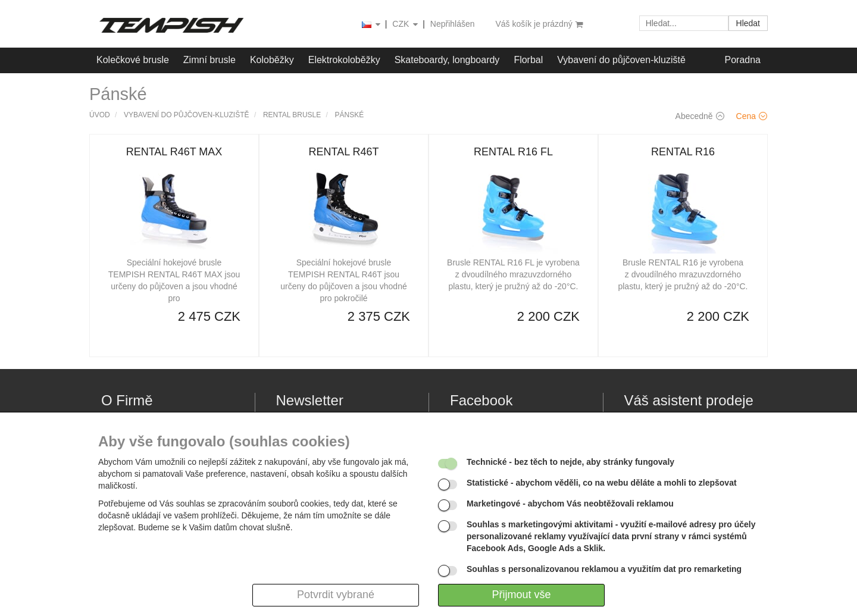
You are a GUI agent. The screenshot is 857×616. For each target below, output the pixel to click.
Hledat (748, 23)
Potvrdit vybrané (336, 595)
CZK (406, 25)
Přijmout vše (521, 595)
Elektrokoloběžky (344, 60)
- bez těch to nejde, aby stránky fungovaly (570, 462)
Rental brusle (292, 115)
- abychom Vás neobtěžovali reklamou (570, 504)
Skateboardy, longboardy (447, 60)
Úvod (100, 115)
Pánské (350, 115)
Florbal (528, 60)
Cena (752, 116)
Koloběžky (272, 60)
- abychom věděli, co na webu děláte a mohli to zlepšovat (602, 483)
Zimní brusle (209, 60)
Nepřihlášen (453, 24)
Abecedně (700, 116)
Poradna (743, 60)
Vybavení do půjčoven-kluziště (621, 60)
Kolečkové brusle (133, 60)
